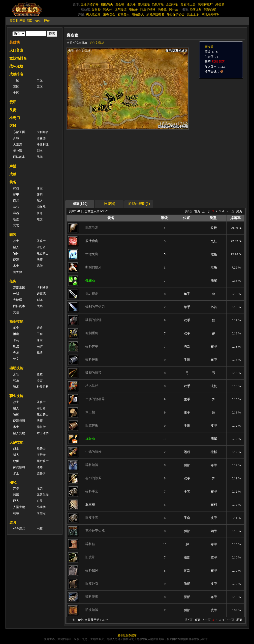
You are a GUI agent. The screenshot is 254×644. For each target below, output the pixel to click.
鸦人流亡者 (93, 14)
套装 (13, 235)
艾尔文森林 (97, 43)
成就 (13, 174)
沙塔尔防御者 (155, 14)
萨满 (16, 260)
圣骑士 (41, 241)
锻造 (40, 328)
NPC (38, 21)
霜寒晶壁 (210, 9)
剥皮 (16, 353)
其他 (16, 312)
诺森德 (41, 138)
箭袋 (16, 207)
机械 (16, 513)
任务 (40, 213)
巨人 (16, 501)
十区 (16, 93)
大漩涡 (18, 144)
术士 (16, 266)
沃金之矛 (193, 14)
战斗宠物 (16, 66)
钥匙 (16, 219)
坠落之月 (196, 9)
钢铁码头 (107, 4)
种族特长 (43, 387)
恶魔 (16, 495)
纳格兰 (162, 9)
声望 (13, 166)
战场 (40, 157)
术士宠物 (43, 433)
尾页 (239, 211)
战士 (16, 241)
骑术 (16, 387)
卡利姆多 (43, 132)
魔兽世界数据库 (21, 21)
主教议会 (109, 14)
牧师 (16, 253)
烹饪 (16, 374)
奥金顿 (120, 4)
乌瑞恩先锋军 (210, 14)
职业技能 (16, 396)
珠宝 (40, 188)
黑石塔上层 (188, 4)
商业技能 (16, 322)
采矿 (40, 346)
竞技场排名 (18, 58)
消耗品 (41, 207)
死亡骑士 (43, 414)
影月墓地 (144, 4)
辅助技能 (16, 368)
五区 (40, 87)
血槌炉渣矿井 (90, 4)
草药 (16, 340)
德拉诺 (18, 151)
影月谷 (96, 9)
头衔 (13, 110)
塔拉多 (133, 9)
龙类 (40, 488)
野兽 (47, 21)
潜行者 (41, 247)
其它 (16, 226)
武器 (16, 188)
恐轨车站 (158, 4)
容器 (16, 213)
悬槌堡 (220, 4)
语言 (40, 380)
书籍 (40, 529)
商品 (16, 201)
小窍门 (15, 118)
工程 (40, 334)
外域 (16, 138)
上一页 (206, 211)
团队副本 (19, 157)
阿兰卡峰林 (148, 9)
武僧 (40, 266)
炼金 (16, 328)
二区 (40, 80)
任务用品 (19, 529)
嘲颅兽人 (138, 14)
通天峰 (131, 4)
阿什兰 (174, 9)
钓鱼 (16, 380)
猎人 (16, 247)
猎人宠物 (19, 433)
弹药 (40, 194)
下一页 (230, 211)
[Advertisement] (113, 165)
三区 (16, 87)
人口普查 (16, 50)
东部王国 (19, 132)
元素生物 (43, 495)
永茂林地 (172, 4)
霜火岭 (108, 9)
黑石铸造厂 (205, 4)
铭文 (16, 359)
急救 (40, 374)
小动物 (41, 507)
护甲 (16, 194)
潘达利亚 (43, 144)
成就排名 (16, 74)
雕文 (40, 219)
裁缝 (40, 353)
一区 (16, 80)
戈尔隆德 (121, 9)
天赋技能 (16, 442)
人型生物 (19, 507)
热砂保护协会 (176, 14)
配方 (40, 201)
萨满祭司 (19, 421)
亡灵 (40, 501)
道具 (13, 522)
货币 (13, 102)
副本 (40, 151)
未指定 (41, 513)
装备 (13, 182)
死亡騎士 (43, 253)
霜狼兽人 (124, 14)
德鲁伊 (18, 272)
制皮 (16, 346)
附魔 (16, 334)
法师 (40, 260)
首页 (197, 211)
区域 (13, 126)
